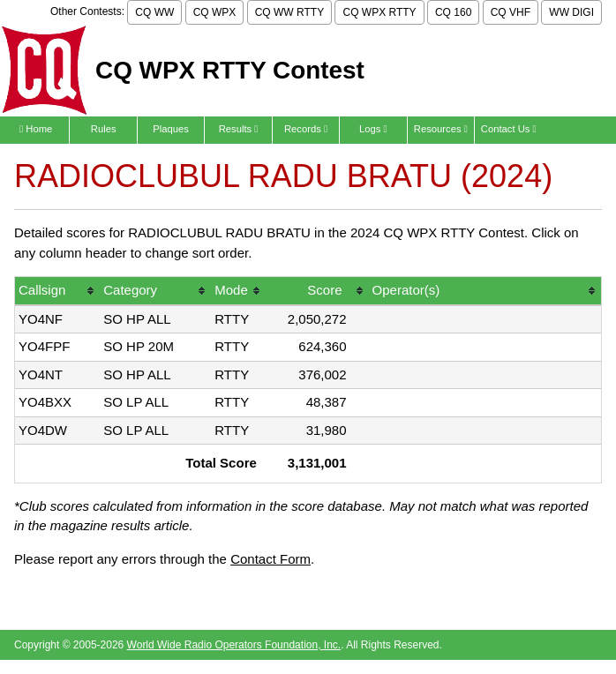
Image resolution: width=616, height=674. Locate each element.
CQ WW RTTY (289, 12)
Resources (441, 129)
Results (239, 129)
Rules (104, 129)
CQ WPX (215, 12)
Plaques (171, 129)
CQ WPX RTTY (379, 12)
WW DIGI (571, 12)
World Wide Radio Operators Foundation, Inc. (234, 645)
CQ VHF (511, 12)
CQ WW (154, 12)
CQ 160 (453, 12)
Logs (373, 129)
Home (36, 129)
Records (306, 129)
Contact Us (509, 129)
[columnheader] (57, 292)
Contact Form (270, 559)
